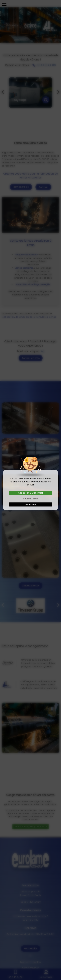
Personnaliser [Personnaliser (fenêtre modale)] (31, 504)
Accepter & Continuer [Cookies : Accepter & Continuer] (31, 493)
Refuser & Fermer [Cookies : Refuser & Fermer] (31, 499)
